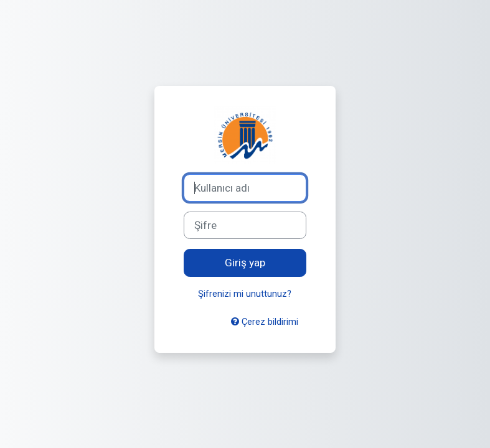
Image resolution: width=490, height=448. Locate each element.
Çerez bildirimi (265, 322)
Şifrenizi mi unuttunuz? (245, 294)
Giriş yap (245, 263)
